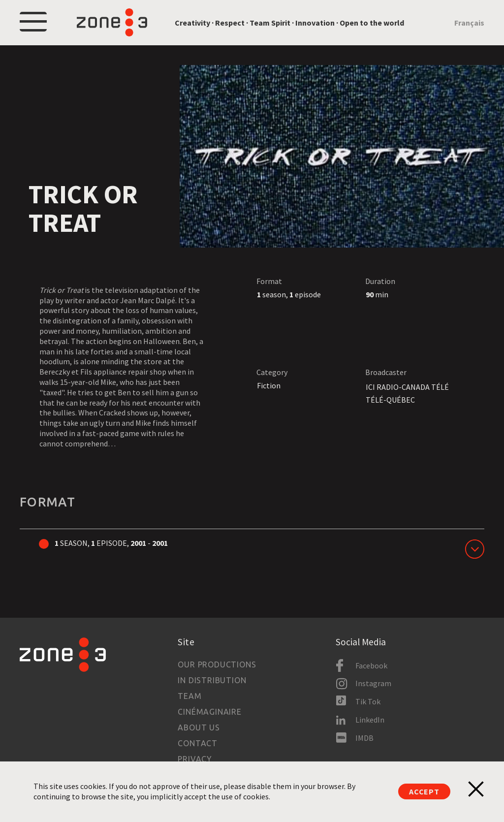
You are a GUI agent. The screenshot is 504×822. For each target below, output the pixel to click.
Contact (198, 743)
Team (189, 696)
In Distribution (212, 680)
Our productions (217, 664)
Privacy (195, 759)
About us (199, 727)
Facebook (371, 665)
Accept (424, 791)
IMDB (364, 738)
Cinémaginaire (209, 712)
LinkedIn (370, 720)
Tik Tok (368, 701)
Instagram (373, 683)
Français (469, 23)
